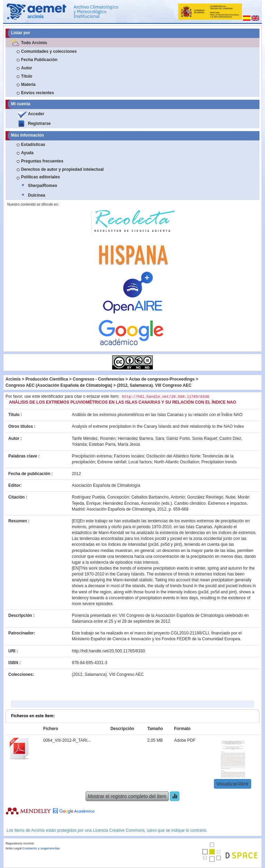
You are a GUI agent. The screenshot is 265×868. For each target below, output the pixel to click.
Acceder (36, 114)
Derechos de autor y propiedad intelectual (62, 169)
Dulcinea (37, 195)
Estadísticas (33, 145)
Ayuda (27, 153)
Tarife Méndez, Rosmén (94, 438)
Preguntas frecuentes (42, 161)
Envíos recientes (37, 93)
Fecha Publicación (39, 60)
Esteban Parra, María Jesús (115, 444)
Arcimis (13, 379)
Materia (28, 85)
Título (27, 76)
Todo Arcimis (34, 43)
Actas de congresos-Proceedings (162, 379)
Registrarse (39, 124)
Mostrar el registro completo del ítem (127, 796)
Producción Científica (47, 379)
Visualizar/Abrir (233, 784)
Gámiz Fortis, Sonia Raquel (192, 438)
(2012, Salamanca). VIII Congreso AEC (154, 385)
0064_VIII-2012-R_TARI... (67, 740)
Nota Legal (13, 848)
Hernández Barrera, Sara (141, 438)
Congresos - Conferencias (99, 379)
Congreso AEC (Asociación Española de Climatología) (59, 385)
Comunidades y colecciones (49, 51)
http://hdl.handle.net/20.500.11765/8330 (108, 651)
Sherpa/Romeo (43, 186)
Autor (27, 68)
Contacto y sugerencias (41, 848)
